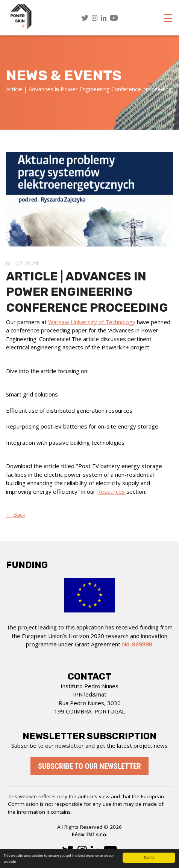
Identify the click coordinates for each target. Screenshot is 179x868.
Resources (112, 491)
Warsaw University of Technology (92, 322)
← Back (16, 514)
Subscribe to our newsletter (89, 766)
